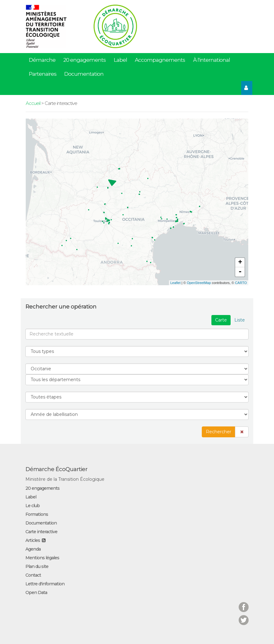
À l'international (212, 60)
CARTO (241, 283)
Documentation (84, 74)
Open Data (36, 592)
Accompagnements (160, 60)
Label (120, 60)
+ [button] (240, 263)
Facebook (244, 603)
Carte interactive (41, 532)
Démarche (42, 60)
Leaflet (176, 283)
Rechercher (219, 432)
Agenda (33, 549)
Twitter (244, 616)
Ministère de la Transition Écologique (65, 479)
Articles (33, 540)
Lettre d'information (45, 584)
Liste (240, 320)
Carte (221, 320)
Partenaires (43, 74)
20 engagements (84, 60)
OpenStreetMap (199, 283)
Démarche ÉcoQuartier (56, 469)
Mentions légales (42, 558)
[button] (242, 432)
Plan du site (37, 566)
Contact (33, 575)
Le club (33, 506)
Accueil (33, 103)
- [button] (240, 272)
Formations (37, 514)
